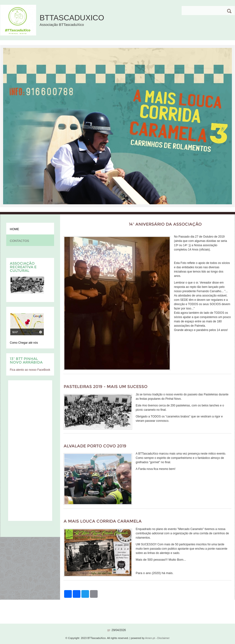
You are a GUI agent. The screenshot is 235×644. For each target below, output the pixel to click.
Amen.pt (150, 638)
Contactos (19, 241)
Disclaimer (163, 638)
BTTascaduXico (72, 18)
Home (14, 229)
